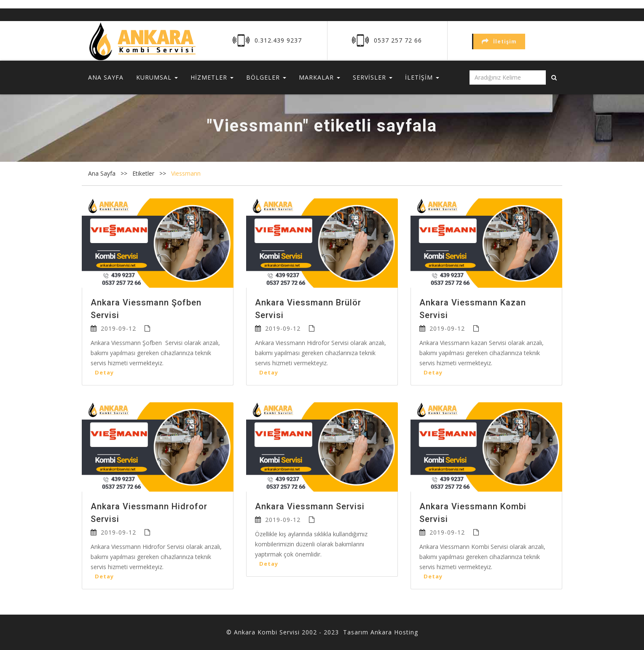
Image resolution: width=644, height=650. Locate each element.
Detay (104, 372)
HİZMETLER (212, 77)
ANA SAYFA (106, 77)
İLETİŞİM (422, 77)
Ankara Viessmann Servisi (310, 506)
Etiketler (144, 173)
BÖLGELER (266, 77)
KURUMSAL (157, 77)
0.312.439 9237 (278, 40)
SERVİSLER (373, 77)
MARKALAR (319, 77)
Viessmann (186, 173)
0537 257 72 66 (398, 40)
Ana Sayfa (102, 173)
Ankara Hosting (394, 632)
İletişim (499, 41)
